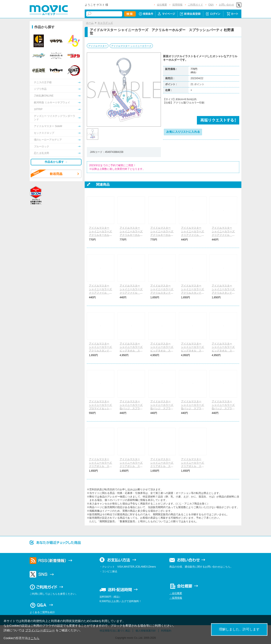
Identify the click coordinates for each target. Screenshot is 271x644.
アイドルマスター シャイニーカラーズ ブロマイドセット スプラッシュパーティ (102, 408)
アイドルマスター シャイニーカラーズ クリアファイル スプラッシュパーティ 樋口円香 (132, 293)
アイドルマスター (98, 46)
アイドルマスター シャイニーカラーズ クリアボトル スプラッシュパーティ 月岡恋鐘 (102, 466)
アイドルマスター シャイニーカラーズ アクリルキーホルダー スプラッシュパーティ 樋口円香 (163, 235)
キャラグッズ (105, 23)
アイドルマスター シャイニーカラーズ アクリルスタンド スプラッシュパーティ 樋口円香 (102, 351)
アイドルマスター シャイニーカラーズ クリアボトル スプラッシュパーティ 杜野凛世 (132, 466)
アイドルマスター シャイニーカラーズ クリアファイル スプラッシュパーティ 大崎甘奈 (102, 293)
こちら (35, 638)
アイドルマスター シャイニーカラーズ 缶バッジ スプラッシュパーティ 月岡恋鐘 (132, 408)
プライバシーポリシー (40, 630)
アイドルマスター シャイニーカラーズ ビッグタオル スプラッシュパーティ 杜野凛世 (163, 351)
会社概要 (162, 5)
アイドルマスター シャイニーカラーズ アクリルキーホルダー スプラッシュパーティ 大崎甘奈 (132, 235)
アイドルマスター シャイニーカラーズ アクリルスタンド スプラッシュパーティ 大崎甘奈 (224, 293)
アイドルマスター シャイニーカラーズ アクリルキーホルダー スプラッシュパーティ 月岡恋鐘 (102, 235)
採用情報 (177, 5)
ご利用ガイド (195, 5)
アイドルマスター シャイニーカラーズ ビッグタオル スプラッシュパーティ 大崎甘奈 (194, 351)
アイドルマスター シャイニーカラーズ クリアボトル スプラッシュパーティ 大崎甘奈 (163, 466)
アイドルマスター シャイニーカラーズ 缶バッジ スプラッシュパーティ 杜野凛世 (163, 408)
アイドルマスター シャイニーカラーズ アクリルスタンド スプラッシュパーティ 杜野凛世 (194, 293)
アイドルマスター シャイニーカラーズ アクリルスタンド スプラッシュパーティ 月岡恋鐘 (163, 293)
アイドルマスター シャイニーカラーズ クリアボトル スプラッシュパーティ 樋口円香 (194, 466)
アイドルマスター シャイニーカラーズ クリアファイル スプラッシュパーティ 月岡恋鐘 (194, 235)
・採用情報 (176, 598)
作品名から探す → (56, 162)
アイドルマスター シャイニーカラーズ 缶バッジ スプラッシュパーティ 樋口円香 (224, 408)
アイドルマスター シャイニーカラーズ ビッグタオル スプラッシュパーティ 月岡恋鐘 (132, 351)
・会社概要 (176, 593)
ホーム (90, 23)
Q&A (211, 5)
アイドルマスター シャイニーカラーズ (131, 46)
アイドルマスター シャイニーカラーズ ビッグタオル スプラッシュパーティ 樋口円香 (224, 351)
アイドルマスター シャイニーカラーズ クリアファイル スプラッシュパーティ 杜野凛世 (224, 235)
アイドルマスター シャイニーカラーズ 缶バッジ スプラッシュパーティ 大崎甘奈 (194, 408)
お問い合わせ (227, 5)
